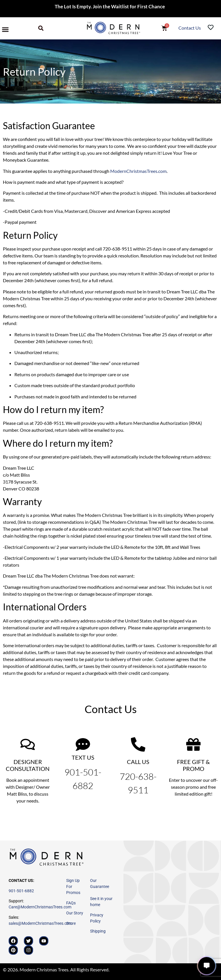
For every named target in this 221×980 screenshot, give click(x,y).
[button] (5, 30)
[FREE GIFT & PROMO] (193, 744)
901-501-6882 (21, 891)
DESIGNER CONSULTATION (28, 765)
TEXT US (83, 757)
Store (71, 923)
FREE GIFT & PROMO (193, 765)
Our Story (75, 913)
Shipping (98, 931)
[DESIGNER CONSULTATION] (28, 744)
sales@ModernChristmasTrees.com (40, 923)
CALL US (138, 762)
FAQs (71, 903)
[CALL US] (138, 744)
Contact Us (190, 28)
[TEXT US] (83, 744)
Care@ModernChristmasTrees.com (40, 907)
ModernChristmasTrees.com (138, 171)
